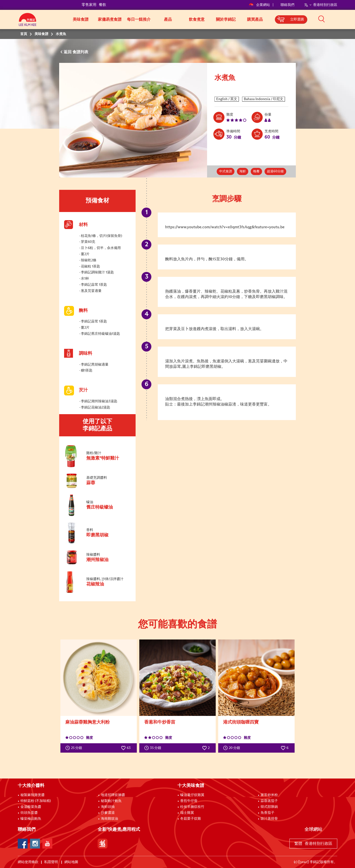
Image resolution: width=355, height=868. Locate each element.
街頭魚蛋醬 (29, 813)
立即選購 (297, 19)
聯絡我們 (287, 5)
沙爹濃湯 (108, 813)
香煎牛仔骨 (189, 801)
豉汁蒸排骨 (269, 819)
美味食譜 (81, 19)
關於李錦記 (226, 19)
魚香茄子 (267, 813)
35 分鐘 (154, 748)
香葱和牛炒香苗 (160, 722)
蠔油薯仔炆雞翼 (192, 795)
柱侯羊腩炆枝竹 (192, 807)
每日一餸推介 (139, 19)
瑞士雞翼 (187, 813)
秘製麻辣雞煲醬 (33, 795)
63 (126, 748)
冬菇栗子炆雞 (191, 819)
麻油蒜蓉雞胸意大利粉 (88, 722)
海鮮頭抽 (108, 807)
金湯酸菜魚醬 (31, 807)
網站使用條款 (28, 862)
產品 (168, 19)
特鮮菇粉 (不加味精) (36, 801)
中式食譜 (226, 171)
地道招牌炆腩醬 (113, 795)
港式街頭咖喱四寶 (241, 722)
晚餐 (256, 171)
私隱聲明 (51, 862)
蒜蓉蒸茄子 (269, 801)
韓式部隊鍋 (269, 807)
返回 (68, 52)
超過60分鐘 (275, 171)
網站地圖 (72, 862)
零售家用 (89, 5)
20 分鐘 (233, 748)
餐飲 (103, 5)
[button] (339, 19)
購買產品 (255, 19)
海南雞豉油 (109, 819)
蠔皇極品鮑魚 (31, 819)
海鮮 (243, 171)
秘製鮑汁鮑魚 (111, 801)
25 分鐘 (75, 748)
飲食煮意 (197, 19)
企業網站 (260, 5)
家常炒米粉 (269, 795)
